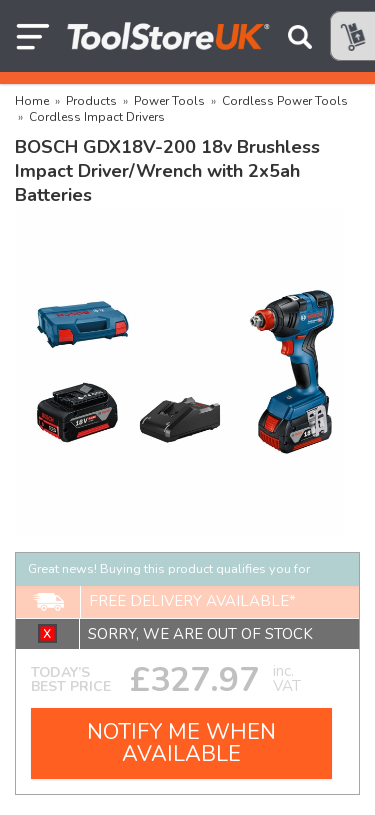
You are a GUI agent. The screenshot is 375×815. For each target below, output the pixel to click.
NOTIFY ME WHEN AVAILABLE (181, 743)
